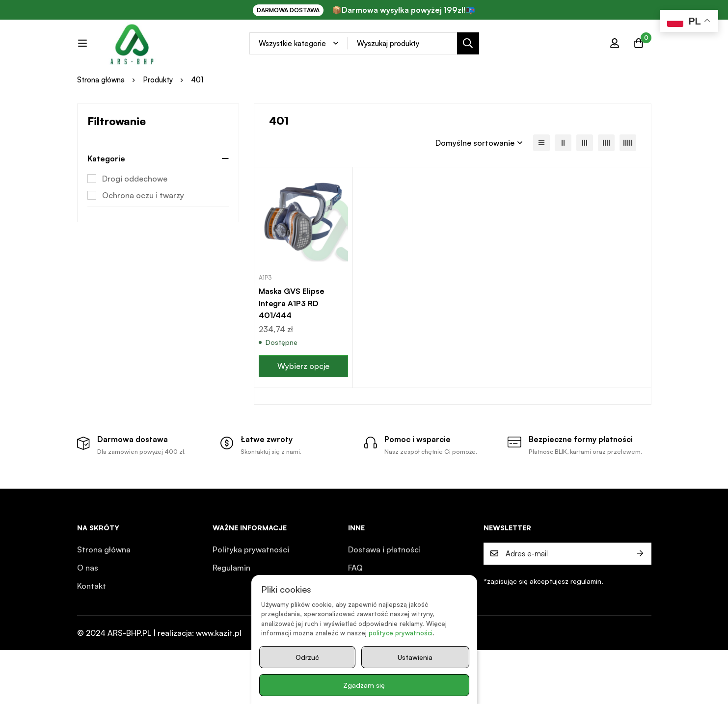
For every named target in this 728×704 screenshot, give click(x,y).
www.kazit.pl (219, 687)
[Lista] (541, 184)
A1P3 (265, 318)
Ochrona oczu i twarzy (143, 236)
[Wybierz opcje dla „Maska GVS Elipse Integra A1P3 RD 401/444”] (304, 406)
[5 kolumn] (628, 184)
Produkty (158, 120)
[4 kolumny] (606, 184)
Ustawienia (415, 657)
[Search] (491, 52)
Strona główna (101, 120)
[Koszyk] (639, 52)
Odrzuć (307, 657)
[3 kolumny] (585, 184)
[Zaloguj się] (614, 52)
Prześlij (640, 608)
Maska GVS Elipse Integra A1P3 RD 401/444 (292, 343)
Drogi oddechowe (135, 220)
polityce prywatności (400, 633)
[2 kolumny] (563, 184)
